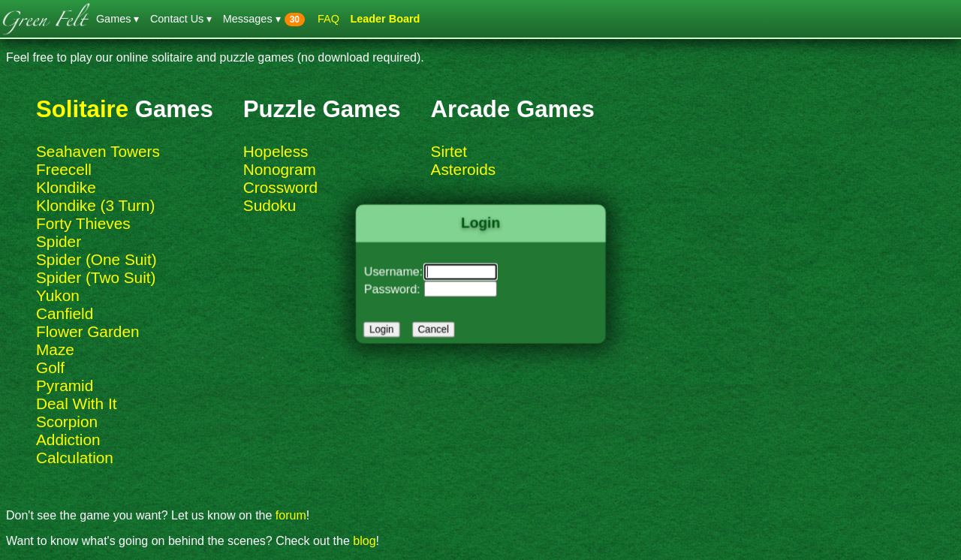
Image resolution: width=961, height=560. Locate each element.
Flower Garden (88, 331)
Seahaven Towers (98, 151)
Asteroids (464, 169)
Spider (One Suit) (96, 259)
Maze (55, 349)
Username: (398, 272)
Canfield (65, 313)
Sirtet (449, 151)
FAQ (328, 19)
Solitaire (82, 109)
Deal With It (76, 403)
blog (364, 541)
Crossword (280, 187)
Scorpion (67, 422)
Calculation (75, 458)
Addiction (68, 440)
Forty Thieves (83, 223)
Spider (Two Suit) (96, 277)
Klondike (66, 187)
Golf (50, 367)
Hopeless (276, 151)
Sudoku (270, 205)
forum (291, 515)
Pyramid (65, 385)
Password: (397, 288)
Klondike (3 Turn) (95, 205)
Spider (59, 241)
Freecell (64, 169)
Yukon (58, 295)
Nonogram (280, 169)
